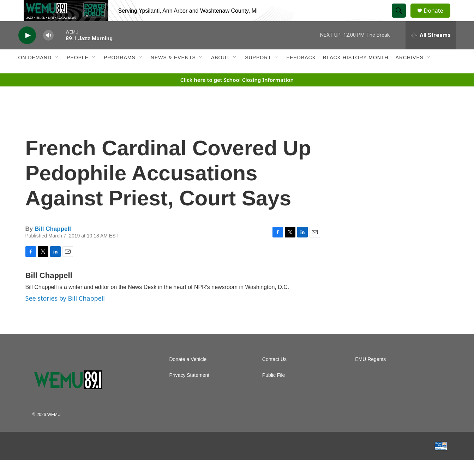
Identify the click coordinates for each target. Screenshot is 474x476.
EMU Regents (370, 375)
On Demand (35, 73)
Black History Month (356, 73)
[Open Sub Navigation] (57, 73)
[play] (27, 51)
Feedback (301, 73)
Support (258, 73)
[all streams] (431, 51)
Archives (410, 73)
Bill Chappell (53, 245)
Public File (274, 391)
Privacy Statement (190, 391)
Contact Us (274, 375)
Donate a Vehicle (188, 375)
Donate (438, 19)
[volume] (48, 51)
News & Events (173, 73)
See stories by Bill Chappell (65, 314)
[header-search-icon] (402, 19)
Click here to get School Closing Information (237, 96)
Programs (120, 73)
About (220, 73)
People (78, 73)
